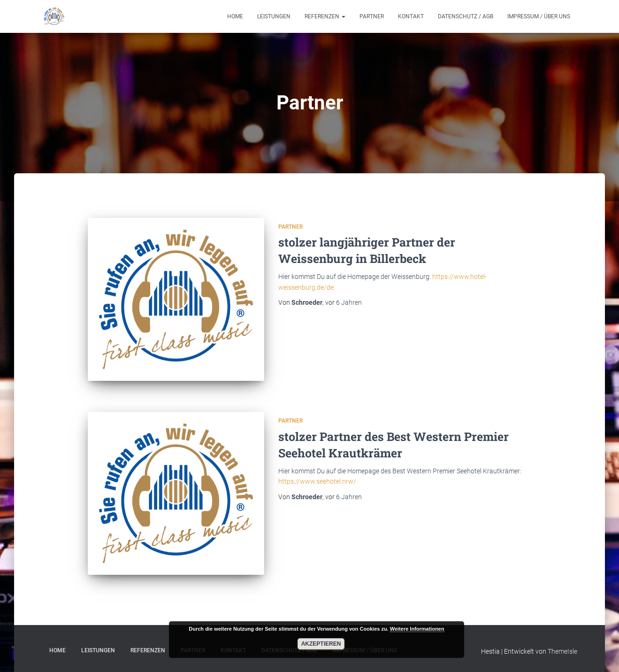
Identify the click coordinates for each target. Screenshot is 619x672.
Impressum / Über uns (539, 16)
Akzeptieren (321, 644)
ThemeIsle (562, 651)
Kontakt (411, 16)
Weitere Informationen (417, 629)
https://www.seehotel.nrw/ (317, 481)
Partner (372, 16)
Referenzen (325, 16)
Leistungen (274, 16)
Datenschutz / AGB (466, 16)
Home (235, 16)
